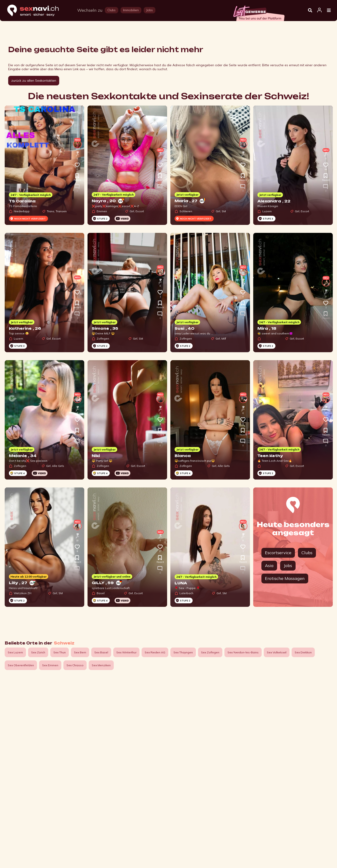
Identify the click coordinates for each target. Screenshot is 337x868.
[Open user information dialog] (319, 10)
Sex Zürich (38, 652)
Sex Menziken (101, 665)
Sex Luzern (15, 652)
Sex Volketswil (277, 652)
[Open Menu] (329, 11)
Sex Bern (80, 652)
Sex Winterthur (126, 652)
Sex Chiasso (75, 665)
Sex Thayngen (183, 652)
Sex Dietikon (303, 652)
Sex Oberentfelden (21, 665)
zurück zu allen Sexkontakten (34, 81)
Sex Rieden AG (155, 652)
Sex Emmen (50, 665)
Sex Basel (101, 652)
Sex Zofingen (210, 652)
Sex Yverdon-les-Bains (243, 652)
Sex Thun (60, 652)
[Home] (37, 11)
